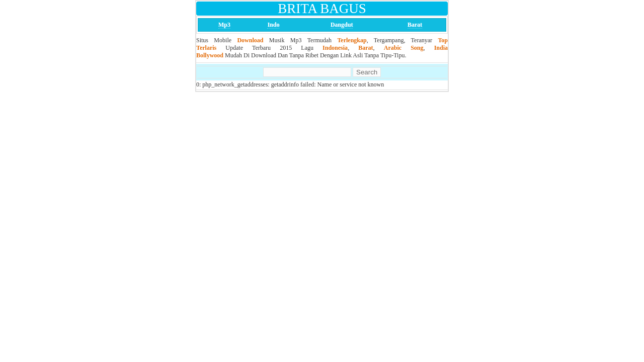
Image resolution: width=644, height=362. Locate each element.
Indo (273, 25)
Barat (415, 25)
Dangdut (342, 25)
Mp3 (224, 25)
